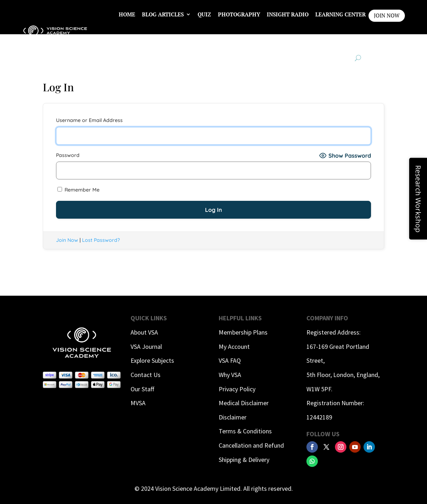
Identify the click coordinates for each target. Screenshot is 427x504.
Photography (239, 14)
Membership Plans (243, 332)
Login (357, 41)
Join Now (67, 240)
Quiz (204, 14)
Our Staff (142, 389)
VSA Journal (146, 347)
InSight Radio (288, 14)
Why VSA (230, 375)
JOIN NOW (387, 15)
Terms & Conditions (245, 431)
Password (68, 155)
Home (127, 14)
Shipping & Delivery (244, 460)
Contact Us (146, 375)
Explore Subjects (152, 360)
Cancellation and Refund (251, 445)
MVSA (138, 403)
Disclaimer (233, 417)
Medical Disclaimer (244, 403)
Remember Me (78, 190)
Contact (329, 41)
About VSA (144, 332)
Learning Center (340, 14)
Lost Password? (101, 240)
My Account (234, 347)
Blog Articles (163, 14)
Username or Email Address (89, 120)
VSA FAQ (230, 360)
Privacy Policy (237, 389)
